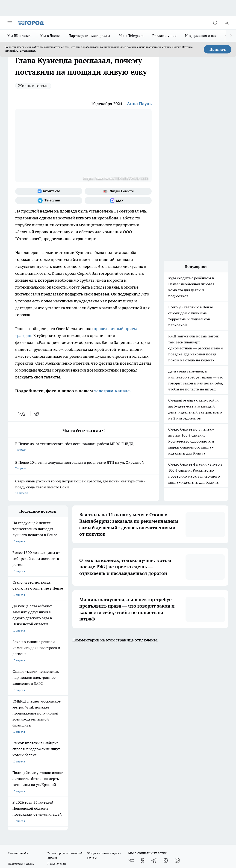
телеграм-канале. (112, 391)
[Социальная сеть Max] (118, 201)
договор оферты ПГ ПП (23, 814)
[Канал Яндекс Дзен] (166, 678)
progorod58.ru (77, 763)
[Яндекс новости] (118, 191)
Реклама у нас (164, 36)
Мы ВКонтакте (19, 36)
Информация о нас (201, 36)
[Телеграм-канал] (49, 201)
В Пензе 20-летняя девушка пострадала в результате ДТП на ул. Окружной (83, 466)
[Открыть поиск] (215, 23)
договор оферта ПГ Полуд (25, 810)
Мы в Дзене (50, 36)
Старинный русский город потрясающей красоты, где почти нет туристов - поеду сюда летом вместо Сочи (83, 487)
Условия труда (59, 698)
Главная (96, 698)
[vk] (22, 414)
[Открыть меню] (10, 23)
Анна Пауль (139, 104)
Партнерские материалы (89, 36)
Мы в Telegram (131, 36)
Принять (218, 49)
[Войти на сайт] (227, 23)
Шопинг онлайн (18, 671)
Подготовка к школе (21, 681)
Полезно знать (57, 681)
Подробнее (219, 825)
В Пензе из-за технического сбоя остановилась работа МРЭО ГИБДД (83, 447)
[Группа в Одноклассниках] (143, 678)
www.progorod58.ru (43, 714)
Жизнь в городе (33, 86)
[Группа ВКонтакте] (49, 191)
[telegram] (38, 414)
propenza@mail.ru (69, 728)
